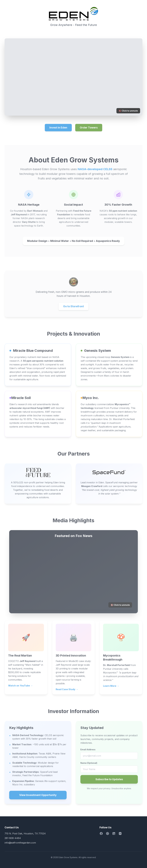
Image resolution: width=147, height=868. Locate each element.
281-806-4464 (13, 838)
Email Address (88, 752)
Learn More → (111, 688)
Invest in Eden (58, 130)
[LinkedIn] (114, 834)
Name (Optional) (89, 765)
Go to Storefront (73, 308)
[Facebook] (101, 834)
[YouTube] (120, 834)
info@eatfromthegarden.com (20, 843)
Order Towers (89, 130)
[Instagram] (108, 834)
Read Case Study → (67, 691)
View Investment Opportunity (38, 797)
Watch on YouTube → (20, 688)
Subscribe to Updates (109, 781)
